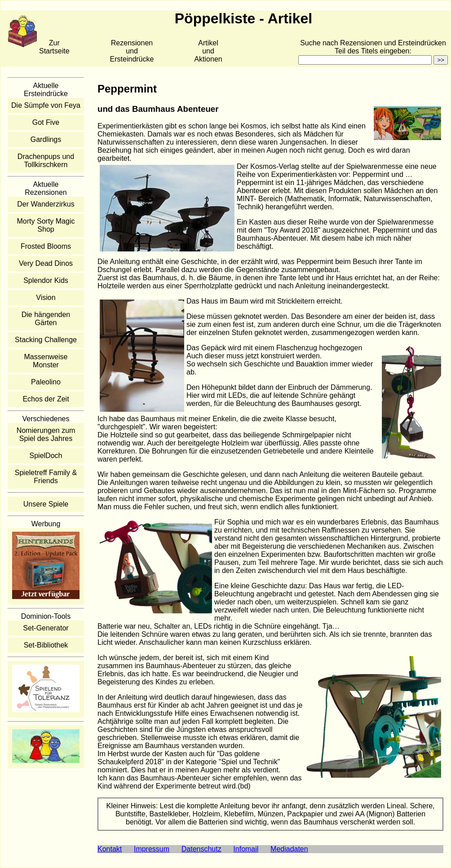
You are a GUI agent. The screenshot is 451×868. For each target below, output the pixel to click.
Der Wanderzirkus (46, 204)
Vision (46, 297)
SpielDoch (46, 456)
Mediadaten (289, 849)
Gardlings (46, 139)
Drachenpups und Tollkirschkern (46, 161)
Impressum (152, 849)
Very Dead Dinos (46, 263)
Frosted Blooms (46, 246)
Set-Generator (46, 628)
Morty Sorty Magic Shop (46, 225)
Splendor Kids (46, 280)
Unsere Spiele (46, 504)
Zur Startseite (54, 47)
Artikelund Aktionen (208, 51)
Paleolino (46, 382)
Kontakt (110, 849)
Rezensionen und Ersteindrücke (132, 51)
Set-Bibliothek (46, 645)
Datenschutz (201, 849)
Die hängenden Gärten (46, 319)
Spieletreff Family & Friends (46, 477)
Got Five (46, 122)
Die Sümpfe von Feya (46, 105)
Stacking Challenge (46, 340)
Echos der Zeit (46, 399)
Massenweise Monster (46, 361)
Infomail (246, 849)
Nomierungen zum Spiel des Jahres (46, 434)
